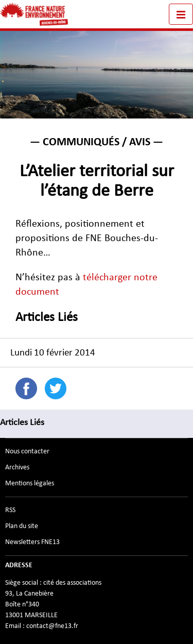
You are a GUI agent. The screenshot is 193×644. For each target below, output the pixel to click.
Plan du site (22, 526)
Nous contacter (27, 451)
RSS (10, 510)
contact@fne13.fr (52, 626)
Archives (17, 467)
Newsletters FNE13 (32, 542)
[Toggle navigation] (181, 14)
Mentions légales (30, 483)
